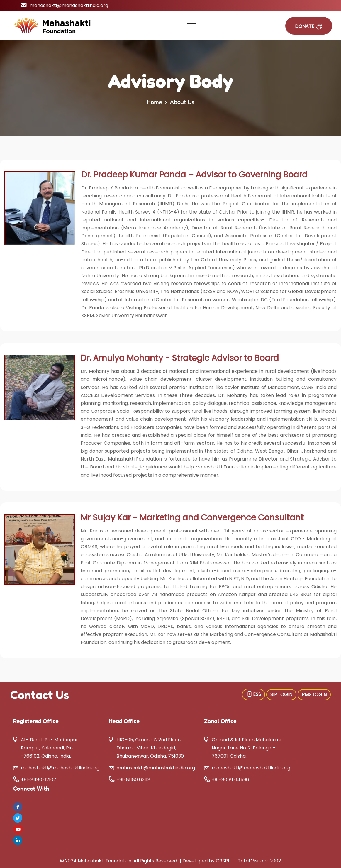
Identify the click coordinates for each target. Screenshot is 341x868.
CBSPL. (223, 861)
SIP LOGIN (281, 694)
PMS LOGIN (314, 694)
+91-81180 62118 (133, 780)
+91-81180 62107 (39, 780)
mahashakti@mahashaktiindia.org (69, 5)
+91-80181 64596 (230, 780)
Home (154, 102)
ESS (253, 694)
